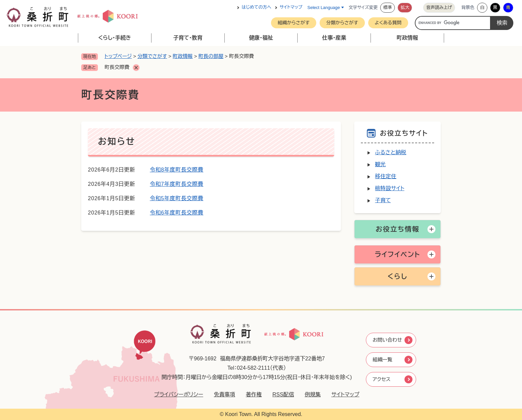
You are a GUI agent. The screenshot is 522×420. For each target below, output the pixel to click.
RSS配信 (280, 395)
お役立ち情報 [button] (397, 229)
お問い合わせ (388, 339)
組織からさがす (294, 23)
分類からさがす (342, 23)
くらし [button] (397, 276)
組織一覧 (383, 360)
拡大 (405, 7)
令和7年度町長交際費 (177, 184)
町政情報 (407, 38)
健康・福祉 (261, 38)
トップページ (118, 56)
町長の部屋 (211, 56)
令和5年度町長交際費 (177, 198)
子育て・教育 (188, 38)
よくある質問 (388, 23)
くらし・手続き (115, 38)
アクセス (382, 380)
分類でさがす (152, 56)
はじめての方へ (257, 7)
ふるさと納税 (391, 152)
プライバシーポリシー (176, 395)
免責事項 (222, 395)
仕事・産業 (334, 38)
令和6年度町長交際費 (177, 213)
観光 (380, 164)
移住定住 (386, 176)
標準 (388, 7)
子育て (383, 200)
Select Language (324, 7)
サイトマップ (291, 7)
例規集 (310, 395)
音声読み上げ (439, 7)
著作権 (251, 395)
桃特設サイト (390, 188)
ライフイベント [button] (397, 254)
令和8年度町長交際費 (177, 170)
